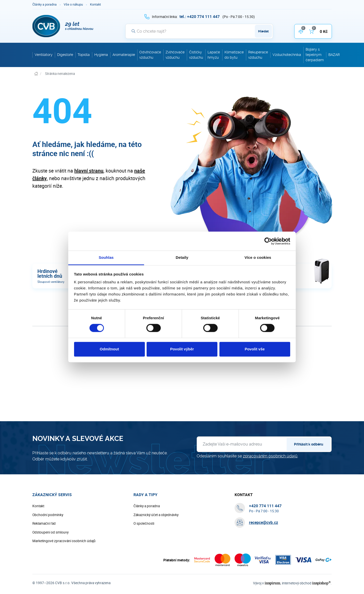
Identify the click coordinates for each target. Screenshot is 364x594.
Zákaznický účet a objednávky (156, 515)
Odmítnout (109, 349)
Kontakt (95, 4)
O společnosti (144, 523)
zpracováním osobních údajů (270, 456)
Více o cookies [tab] (258, 257)
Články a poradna (44, 4)
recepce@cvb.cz (264, 522)
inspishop (321, 583)
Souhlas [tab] (106, 257)
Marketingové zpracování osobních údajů (64, 541)
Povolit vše (255, 349)
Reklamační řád (44, 523)
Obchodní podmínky (48, 515)
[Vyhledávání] (199, 31)
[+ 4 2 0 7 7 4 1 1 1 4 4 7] (200, 16)
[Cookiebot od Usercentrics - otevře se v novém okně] (268, 241)
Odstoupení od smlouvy (50, 532)
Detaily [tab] (182, 257)
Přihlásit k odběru (309, 444)
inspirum (272, 583)
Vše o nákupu (73, 4)
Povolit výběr (182, 349)
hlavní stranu (89, 171)
